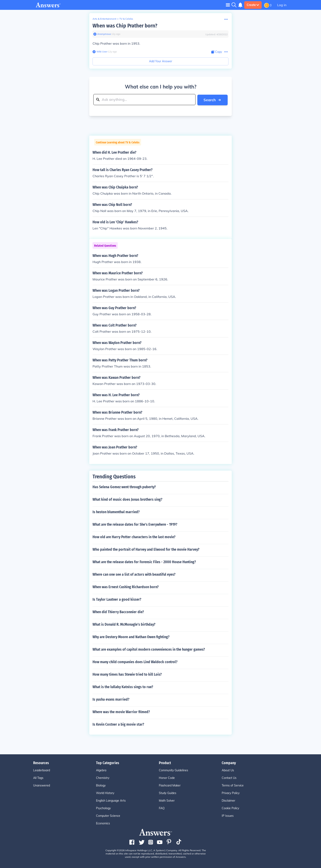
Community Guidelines (173, 770)
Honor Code (167, 778)
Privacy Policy (231, 793)
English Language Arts (111, 800)
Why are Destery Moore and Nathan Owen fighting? (131, 637)
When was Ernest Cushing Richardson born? (126, 587)
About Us (228, 770)
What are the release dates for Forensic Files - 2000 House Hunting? (144, 562)
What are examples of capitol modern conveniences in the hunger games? (149, 649)
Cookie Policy (230, 808)
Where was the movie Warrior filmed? (121, 712)
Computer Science (108, 816)
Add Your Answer (161, 61)
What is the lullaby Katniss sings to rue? (123, 687)
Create (253, 5)
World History (105, 793)
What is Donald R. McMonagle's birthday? (124, 624)
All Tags (38, 778)
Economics (103, 823)
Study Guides (168, 793)
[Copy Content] (217, 52)
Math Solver (167, 800)
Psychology (103, 808)
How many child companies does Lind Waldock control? (135, 662)
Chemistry (103, 778)
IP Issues (228, 816)
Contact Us (229, 778)
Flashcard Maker (170, 785)
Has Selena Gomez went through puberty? (124, 487)
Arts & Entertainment (104, 19)
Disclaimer (228, 800)
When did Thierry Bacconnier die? (118, 612)
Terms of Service (233, 785)
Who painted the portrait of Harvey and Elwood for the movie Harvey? (146, 549)
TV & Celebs (126, 19)
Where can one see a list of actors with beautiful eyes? (134, 574)
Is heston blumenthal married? (116, 512)
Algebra (101, 770)
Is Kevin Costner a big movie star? (118, 724)
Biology (101, 785)
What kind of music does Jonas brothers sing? (127, 499)
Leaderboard (42, 770)
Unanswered (42, 785)
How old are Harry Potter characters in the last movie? (134, 537)
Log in (282, 5)
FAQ (162, 808)
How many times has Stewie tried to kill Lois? (127, 674)
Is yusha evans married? (111, 699)
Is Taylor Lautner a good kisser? (117, 599)
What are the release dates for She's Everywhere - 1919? (135, 524)
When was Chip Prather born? (125, 26)
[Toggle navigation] (228, 5)
